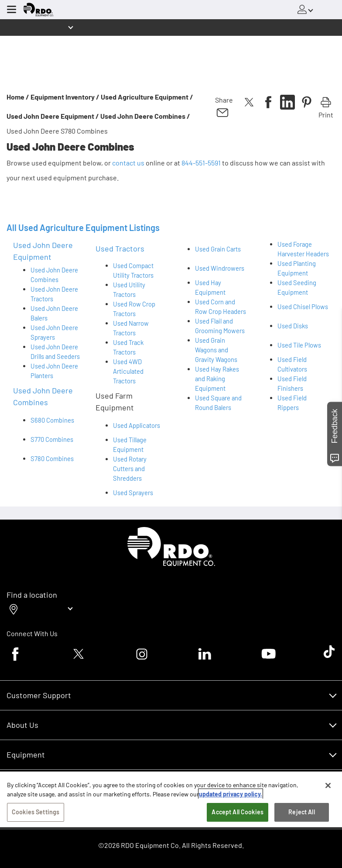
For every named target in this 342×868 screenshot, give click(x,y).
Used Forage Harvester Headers (303, 249)
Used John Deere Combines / (145, 116)
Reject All (301, 813)
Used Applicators (137, 425)
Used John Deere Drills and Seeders (55, 351)
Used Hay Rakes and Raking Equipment (217, 379)
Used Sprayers (133, 493)
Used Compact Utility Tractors (133, 270)
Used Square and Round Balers (218, 403)
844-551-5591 (201, 163)
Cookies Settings (36, 813)
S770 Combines (52, 439)
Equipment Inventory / (65, 97)
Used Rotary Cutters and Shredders (130, 468)
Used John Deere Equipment (43, 251)
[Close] (328, 787)
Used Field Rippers (292, 403)
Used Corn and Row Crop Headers (221, 307)
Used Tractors (120, 248)
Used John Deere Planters (54, 371)
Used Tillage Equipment (130, 444)
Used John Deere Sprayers (54, 332)
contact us (128, 163)
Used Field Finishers (292, 383)
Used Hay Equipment (210, 287)
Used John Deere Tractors (54, 294)
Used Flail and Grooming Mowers (220, 326)
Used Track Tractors (128, 347)
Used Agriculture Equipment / (147, 97)
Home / (18, 97)
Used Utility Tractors (129, 289)
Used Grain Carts (218, 249)
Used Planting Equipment (297, 268)
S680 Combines (52, 420)
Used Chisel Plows (303, 307)
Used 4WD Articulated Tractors (128, 371)
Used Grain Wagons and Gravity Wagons (216, 350)
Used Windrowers (220, 268)
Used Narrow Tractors (131, 328)
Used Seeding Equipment (297, 287)
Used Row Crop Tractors (134, 309)
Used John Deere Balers (54, 313)
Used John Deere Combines (54, 275)
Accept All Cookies (238, 813)
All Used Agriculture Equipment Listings (83, 227)
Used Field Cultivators (292, 364)
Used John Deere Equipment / (53, 116)
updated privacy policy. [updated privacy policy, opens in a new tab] (231, 795)
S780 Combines (52, 458)
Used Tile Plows (299, 345)
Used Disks (293, 326)
